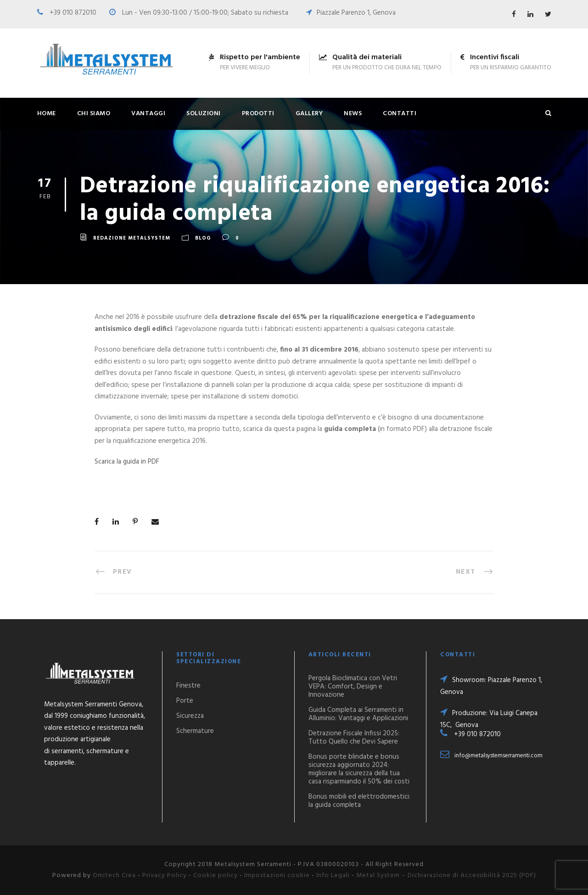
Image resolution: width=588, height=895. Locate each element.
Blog (203, 239)
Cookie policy (216, 875)
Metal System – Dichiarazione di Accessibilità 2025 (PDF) (446, 875)
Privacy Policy (165, 875)
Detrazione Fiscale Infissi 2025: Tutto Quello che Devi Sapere (354, 738)
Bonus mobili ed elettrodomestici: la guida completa (359, 801)
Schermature (195, 731)
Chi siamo (94, 114)
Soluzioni (204, 114)
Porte (185, 701)
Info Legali (333, 875)
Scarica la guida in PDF (127, 462)
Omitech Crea (114, 875)
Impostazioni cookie (277, 875)
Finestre (188, 686)
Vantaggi (148, 114)
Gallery (309, 114)
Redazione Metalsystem (132, 239)
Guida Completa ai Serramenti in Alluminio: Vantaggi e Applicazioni (358, 714)
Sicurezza (190, 716)
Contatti (400, 114)
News (353, 114)
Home (47, 114)
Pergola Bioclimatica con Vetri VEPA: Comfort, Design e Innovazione (353, 687)
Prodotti (258, 114)
